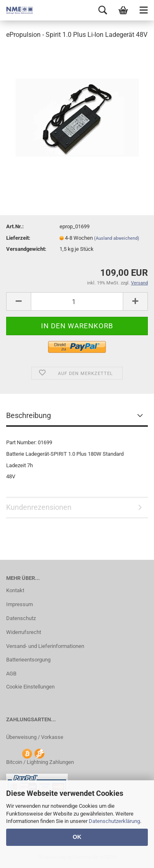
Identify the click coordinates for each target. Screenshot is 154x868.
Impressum (20, 604)
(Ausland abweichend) (117, 238)
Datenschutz (21, 618)
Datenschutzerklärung (114, 821)
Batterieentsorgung (28, 660)
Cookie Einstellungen (30, 687)
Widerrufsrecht (24, 632)
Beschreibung (29, 415)
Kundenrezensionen (39, 507)
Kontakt (15, 590)
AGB (11, 674)
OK (77, 837)
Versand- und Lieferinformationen (45, 646)
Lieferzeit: (18, 238)
